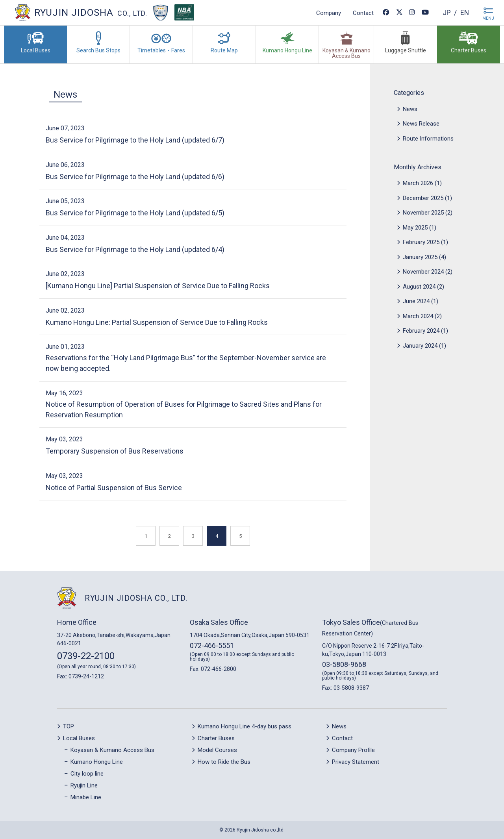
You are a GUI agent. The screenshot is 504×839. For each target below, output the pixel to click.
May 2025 (415, 228)
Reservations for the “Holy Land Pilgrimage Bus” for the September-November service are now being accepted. (186, 363)
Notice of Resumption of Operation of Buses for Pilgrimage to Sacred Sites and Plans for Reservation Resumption (184, 409)
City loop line (87, 774)
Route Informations (428, 139)
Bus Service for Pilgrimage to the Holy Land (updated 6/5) (135, 213)
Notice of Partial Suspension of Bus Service (114, 488)
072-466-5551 (212, 645)
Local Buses (79, 738)
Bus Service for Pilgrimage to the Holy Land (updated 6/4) (135, 249)
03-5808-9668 (344, 664)
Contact (363, 13)
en (464, 12)
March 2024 (418, 316)
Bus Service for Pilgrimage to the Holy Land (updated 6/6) (135, 177)
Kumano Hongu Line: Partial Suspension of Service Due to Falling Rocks (157, 322)
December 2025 (423, 198)
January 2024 (420, 346)
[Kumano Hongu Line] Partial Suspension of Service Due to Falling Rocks (158, 286)
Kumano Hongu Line (97, 762)
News (65, 94)
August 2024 (419, 287)
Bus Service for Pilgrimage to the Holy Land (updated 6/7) (135, 140)
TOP (69, 726)
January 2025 (420, 257)
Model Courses (217, 750)
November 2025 (423, 213)
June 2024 (416, 301)
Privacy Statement (356, 762)
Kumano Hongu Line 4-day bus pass (245, 726)
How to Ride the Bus (224, 762)
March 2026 (418, 183)
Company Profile (353, 750)
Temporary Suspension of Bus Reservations (115, 451)
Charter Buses (216, 738)
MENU (488, 18)
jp (446, 12)
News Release (421, 124)
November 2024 (423, 272)
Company (328, 13)
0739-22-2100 (86, 656)
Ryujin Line (84, 785)
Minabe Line (86, 797)
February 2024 (421, 331)
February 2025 (421, 242)
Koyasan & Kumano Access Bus (112, 750)
